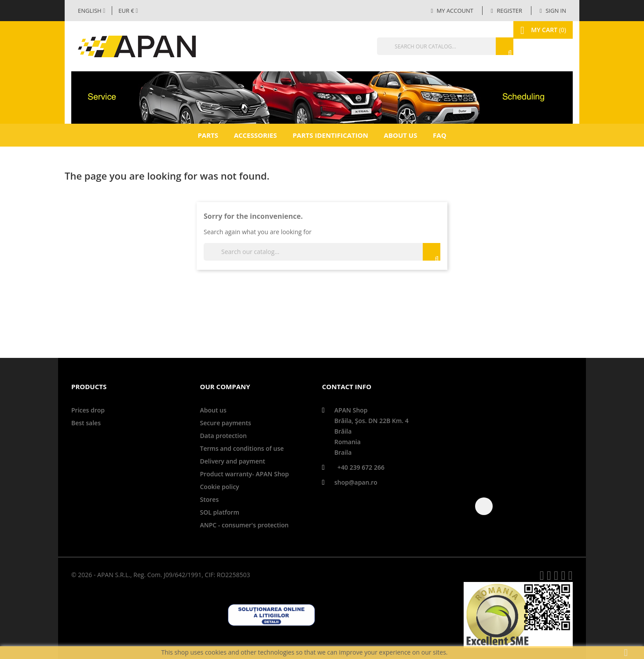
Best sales (86, 423)
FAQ (440, 135)
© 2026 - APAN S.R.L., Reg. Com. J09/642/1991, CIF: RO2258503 (161, 575)
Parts (208, 135)
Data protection (223, 436)
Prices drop (88, 410)
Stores (210, 499)
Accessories (256, 135)
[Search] (425, 46)
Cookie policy (220, 487)
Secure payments (226, 423)
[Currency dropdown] (128, 11)
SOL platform (220, 512)
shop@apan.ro (356, 482)
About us (401, 135)
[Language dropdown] (91, 11)
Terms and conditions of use (242, 448)
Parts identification (330, 135)
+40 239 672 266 (361, 467)
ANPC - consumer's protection (245, 525)
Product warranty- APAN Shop (245, 474)
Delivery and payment (233, 461)
